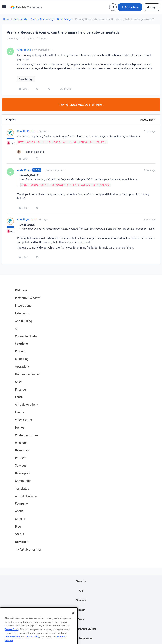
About (19, 511)
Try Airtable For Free (28, 549)
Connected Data (26, 336)
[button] (4, 8)
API (81, 591)
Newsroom (22, 542)
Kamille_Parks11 (27, 131)
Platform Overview (27, 298)
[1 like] (31, 152)
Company (21, 503)
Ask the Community (42, 19)
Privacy (81, 610)
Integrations (23, 306)
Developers (22, 473)
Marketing (22, 359)
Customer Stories (27, 435)
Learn (19, 397)
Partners (21, 458)
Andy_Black (24, 50)
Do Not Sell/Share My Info (81, 629)
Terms (81, 619)
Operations (22, 367)
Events (19, 412)
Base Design (64, 19)
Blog (18, 526)
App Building (23, 321)
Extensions (22, 313)
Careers (20, 519)
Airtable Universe (26, 496)
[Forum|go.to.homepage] (26, 7)
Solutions (21, 344)
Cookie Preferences (81, 638)
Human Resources (27, 374)
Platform (21, 290)
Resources (22, 450)
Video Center (23, 420)
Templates (22, 488)
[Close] (73, 621)
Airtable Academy (27, 404)
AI (16, 329)
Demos (20, 427)
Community (20, 19)
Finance (20, 390)
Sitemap (81, 600)
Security (81, 581)
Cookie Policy (12, 637)
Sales (19, 382)
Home (6, 19)
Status (19, 534)
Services (21, 465)
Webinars (21, 443)
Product (20, 351)
